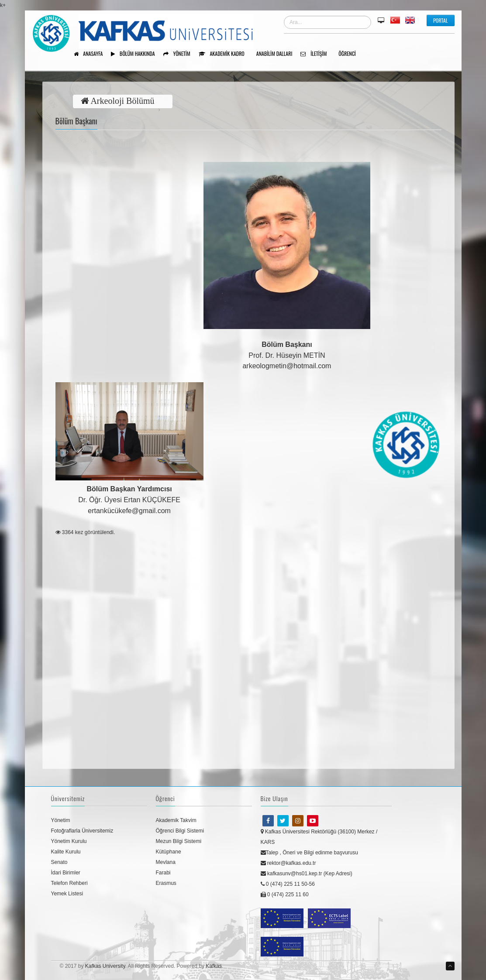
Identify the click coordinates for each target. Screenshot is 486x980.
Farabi (163, 873)
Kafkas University (105, 966)
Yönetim (180, 54)
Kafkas (214, 966)
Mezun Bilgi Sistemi (179, 841)
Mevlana (166, 862)
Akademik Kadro (225, 54)
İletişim (317, 54)
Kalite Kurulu (66, 852)
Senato (59, 862)
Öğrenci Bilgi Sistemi (180, 831)
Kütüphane (169, 852)
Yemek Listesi (67, 894)
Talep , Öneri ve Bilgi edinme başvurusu (309, 853)
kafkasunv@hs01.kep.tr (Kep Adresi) (307, 874)
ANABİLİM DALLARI (277, 54)
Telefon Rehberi (69, 883)
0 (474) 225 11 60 (285, 894)
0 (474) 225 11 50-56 (288, 884)
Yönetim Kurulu (69, 841)
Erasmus (166, 883)
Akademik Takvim (176, 820)
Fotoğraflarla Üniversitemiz (82, 831)
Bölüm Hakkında (136, 54)
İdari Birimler (66, 873)
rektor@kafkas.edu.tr (288, 863)
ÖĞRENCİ (350, 54)
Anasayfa (91, 54)
